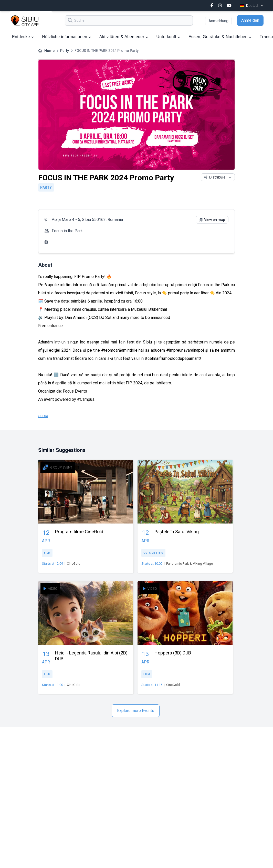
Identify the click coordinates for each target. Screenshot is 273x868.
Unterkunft (168, 37)
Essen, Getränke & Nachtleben (220, 37)
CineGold (74, 564)
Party (65, 51)
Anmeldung (218, 21)
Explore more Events (136, 711)
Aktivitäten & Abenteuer (124, 37)
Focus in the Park (67, 231)
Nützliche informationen (67, 37)
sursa (43, 416)
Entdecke (23, 37)
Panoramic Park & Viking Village (190, 564)
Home (49, 51)
